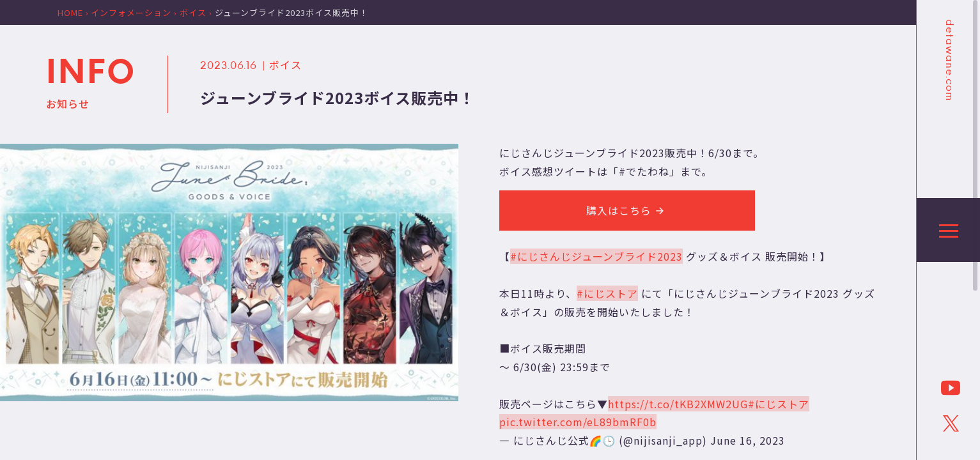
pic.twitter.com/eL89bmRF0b (578, 422)
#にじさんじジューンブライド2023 (596, 256)
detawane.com (949, 60)
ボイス (285, 65)
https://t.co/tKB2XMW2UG (678, 404)
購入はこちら (627, 210)
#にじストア (607, 293)
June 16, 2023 (748, 440)
